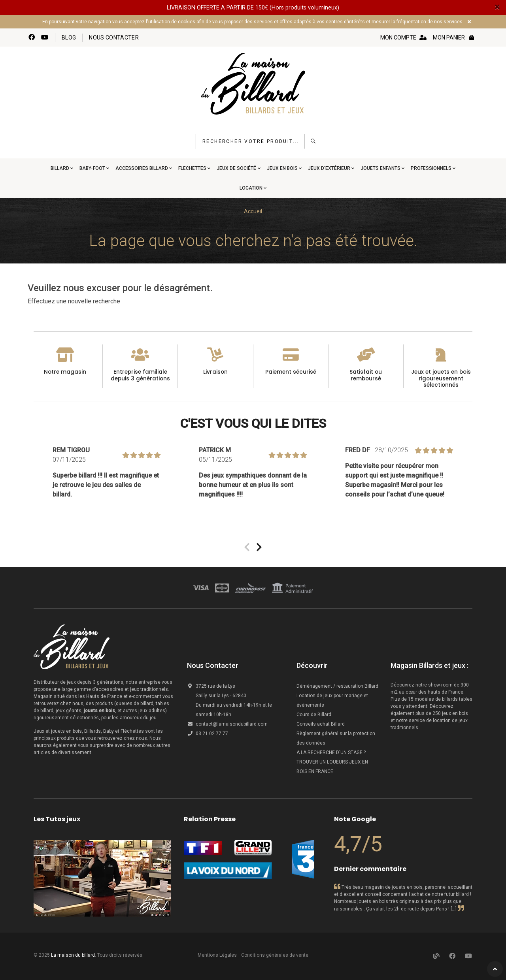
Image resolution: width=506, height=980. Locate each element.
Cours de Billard (314, 715)
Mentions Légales (217, 955)
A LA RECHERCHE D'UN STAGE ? (331, 752)
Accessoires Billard (142, 168)
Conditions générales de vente (275, 955)
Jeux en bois (282, 168)
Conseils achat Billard (321, 724)
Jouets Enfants (380, 168)
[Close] (497, 7)
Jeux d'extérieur (329, 168)
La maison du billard (73, 955)
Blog (69, 38)
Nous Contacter (213, 665)
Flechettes (192, 168)
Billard (60, 168)
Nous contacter (114, 38)
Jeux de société (236, 168)
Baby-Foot (92, 168)
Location (251, 188)
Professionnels (431, 168)
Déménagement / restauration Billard (337, 686)
